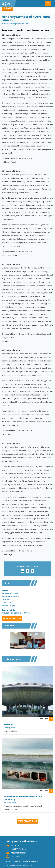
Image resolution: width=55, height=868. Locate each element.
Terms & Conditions (13, 865)
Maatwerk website (12, 862)
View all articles (27, 821)
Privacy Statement (27, 865)
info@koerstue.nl (18, 853)
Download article (12, 618)
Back (9, 8)
